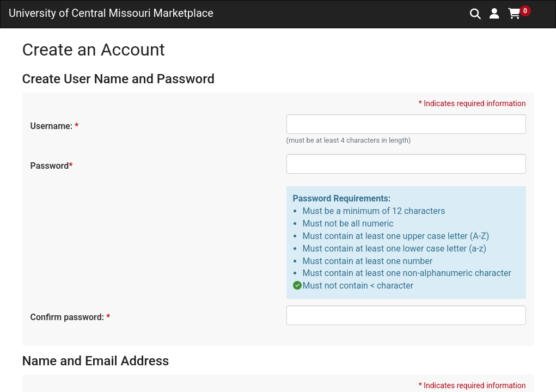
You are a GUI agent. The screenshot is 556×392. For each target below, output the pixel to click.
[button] (494, 14)
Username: (54, 126)
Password (51, 166)
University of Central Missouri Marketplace (111, 13)
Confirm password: (70, 317)
